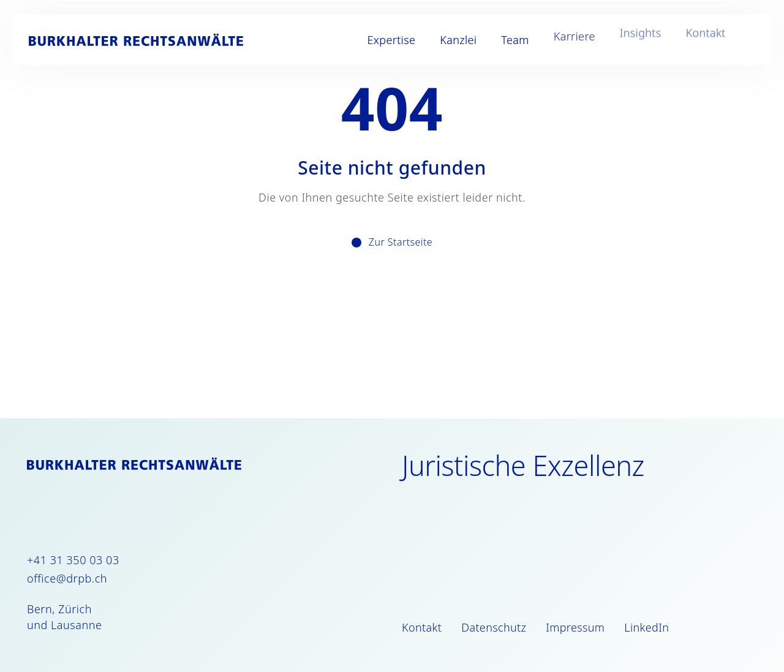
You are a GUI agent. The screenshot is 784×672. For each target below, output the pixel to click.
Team (504, 40)
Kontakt (695, 40)
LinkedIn (646, 627)
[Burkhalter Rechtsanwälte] (146, 40)
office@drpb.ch (67, 578)
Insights (630, 40)
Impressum (575, 627)
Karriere (564, 40)
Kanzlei (448, 40)
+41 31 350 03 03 (73, 560)
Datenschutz (494, 627)
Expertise (381, 40)
